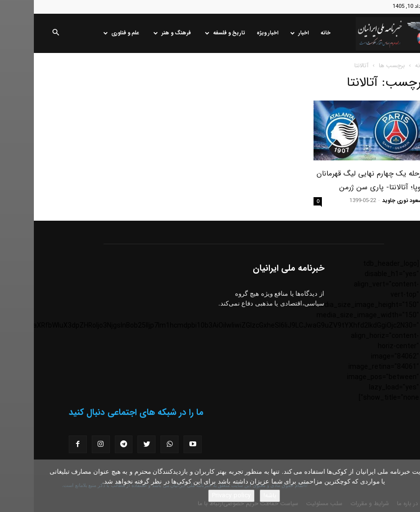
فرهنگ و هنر (138, 33)
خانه (292, 33)
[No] (408, 486)
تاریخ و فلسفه (191, 33)
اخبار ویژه (234, 33)
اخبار (266, 33)
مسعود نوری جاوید (370, 201)
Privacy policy (197, 496)
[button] (22, 33)
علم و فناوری (88, 33)
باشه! (236, 496)
